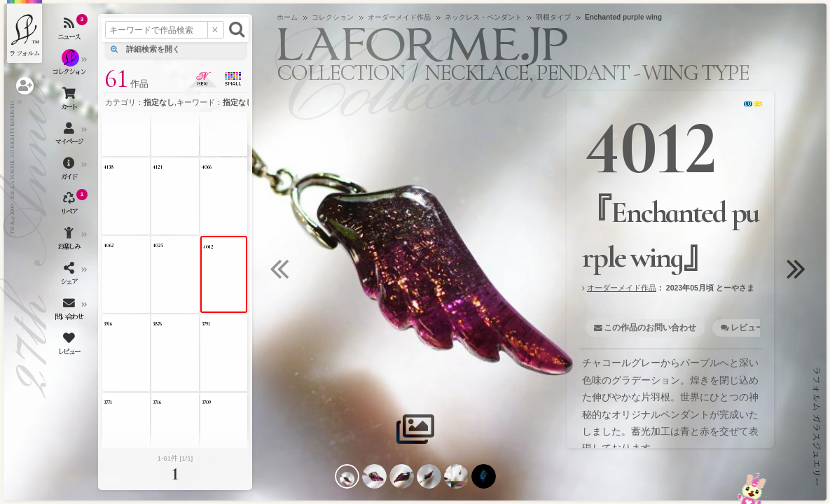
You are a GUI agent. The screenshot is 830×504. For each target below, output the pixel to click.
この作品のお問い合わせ (650, 328)
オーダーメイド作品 (622, 288)
